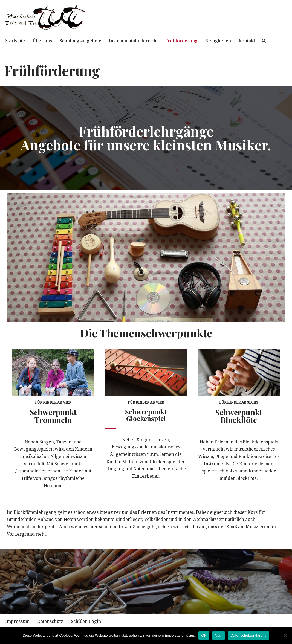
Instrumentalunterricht (140, 41)
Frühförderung (191, 41)
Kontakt (259, 41)
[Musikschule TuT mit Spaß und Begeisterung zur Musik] (45, 18)
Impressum (18, 623)
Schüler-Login (89, 623)
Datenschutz (52, 623)
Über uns (44, 41)
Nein (219, 635)
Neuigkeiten (229, 41)
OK (204, 635)
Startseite (16, 41)
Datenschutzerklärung (248, 635)
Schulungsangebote (84, 41)
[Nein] (285, 636)
